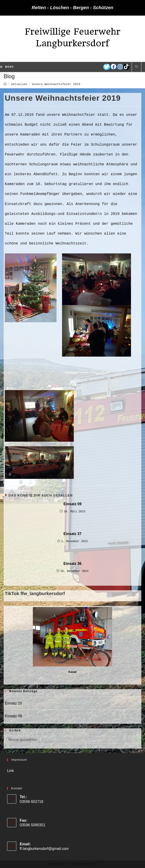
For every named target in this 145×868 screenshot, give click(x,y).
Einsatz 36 (72, 564)
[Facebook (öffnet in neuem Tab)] (114, 67)
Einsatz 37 (72, 534)
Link (10, 771)
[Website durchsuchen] (136, 67)
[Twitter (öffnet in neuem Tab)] (107, 67)
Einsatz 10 (13, 703)
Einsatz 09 (72, 504)
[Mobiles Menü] (7, 67)
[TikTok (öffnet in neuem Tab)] (126, 67)
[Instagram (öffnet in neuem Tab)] (120, 67)
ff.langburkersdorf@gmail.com (44, 849)
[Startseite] (5, 84)
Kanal (72, 672)
